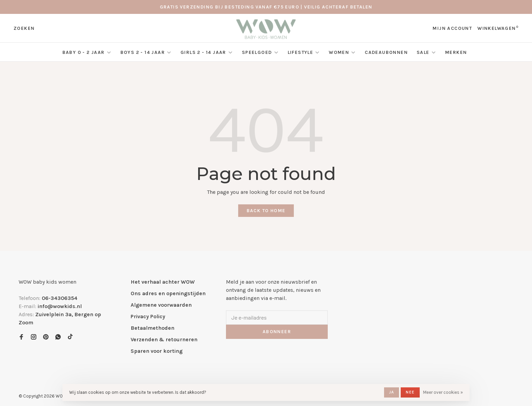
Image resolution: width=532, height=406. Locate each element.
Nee (410, 392)
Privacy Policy (148, 316)
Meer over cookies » (443, 392)
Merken (456, 52)
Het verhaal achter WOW (163, 282)
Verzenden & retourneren (164, 339)
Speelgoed (257, 52)
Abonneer (277, 332)
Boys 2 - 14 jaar (143, 52)
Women (339, 52)
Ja (392, 392)
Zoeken (24, 28)
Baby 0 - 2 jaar (84, 52)
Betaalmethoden (153, 328)
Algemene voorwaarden (161, 305)
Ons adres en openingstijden (168, 293)
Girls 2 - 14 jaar (203, 52)
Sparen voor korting (157, 351)
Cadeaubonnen (386, 52)
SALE (424, 52)
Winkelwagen (498, 28)
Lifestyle (301, 52)
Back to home (266, 211)
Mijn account (452, 28)
